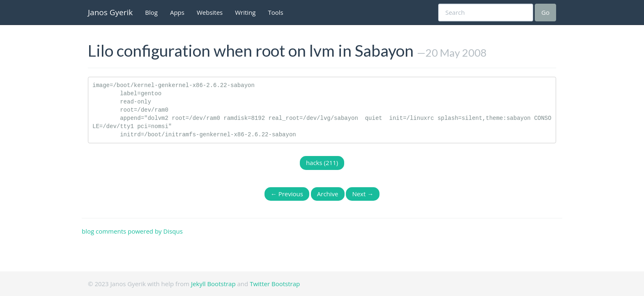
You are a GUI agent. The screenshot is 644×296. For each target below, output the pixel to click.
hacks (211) (322, 163)
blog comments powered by (132, 231)
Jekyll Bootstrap (213, 284)
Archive (328, 194)
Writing (245, 12)
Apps (177, 12)
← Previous (287, 194)
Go (545, 12)
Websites (210, 12)
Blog (151, 12)
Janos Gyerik (110, 12)
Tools (276, 12)
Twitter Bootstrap (275, 284)
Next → (363, 194)
